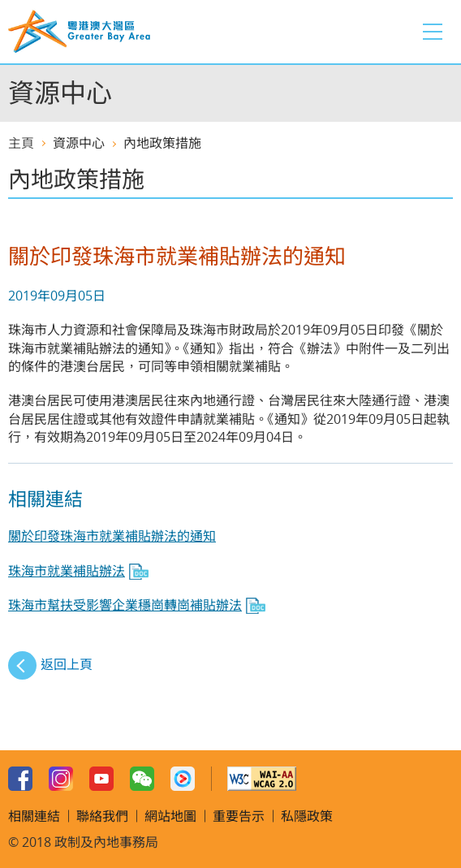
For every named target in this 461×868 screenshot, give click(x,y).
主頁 (21, 143)
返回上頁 (67, 664)
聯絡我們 (102, 816)
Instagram (61, 779)
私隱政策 (307, 816)
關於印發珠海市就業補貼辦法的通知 (112, 536)
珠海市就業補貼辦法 (67, 571)
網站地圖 (170, 816)
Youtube (101, 779)
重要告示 (239, 816)
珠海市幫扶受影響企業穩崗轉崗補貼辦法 (125, 605)
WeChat (142, 779)
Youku (183, 779)
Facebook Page (20, 779)
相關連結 (34, 816)
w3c (262, 779)
